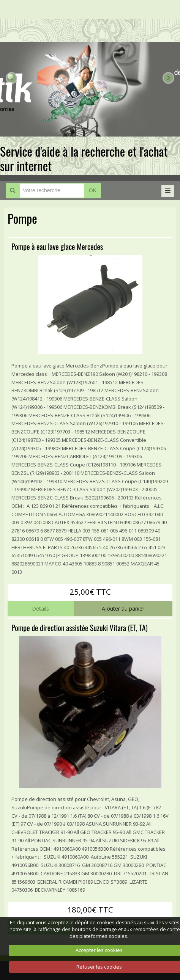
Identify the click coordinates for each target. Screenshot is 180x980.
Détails (40, 609)
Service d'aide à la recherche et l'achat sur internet (84, 158)
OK (93, 190)
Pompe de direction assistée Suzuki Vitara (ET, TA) (80, 628)
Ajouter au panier (123, 609)
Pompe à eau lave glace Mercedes (57, 247)
